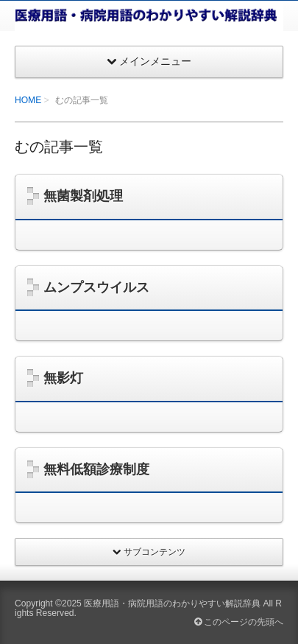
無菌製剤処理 (83, 196)
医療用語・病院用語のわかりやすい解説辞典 (172, 603)
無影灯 (63, 378)
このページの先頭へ (239, 622)
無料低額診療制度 (96, 469)
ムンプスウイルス (96, 287)
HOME (28, 100)
